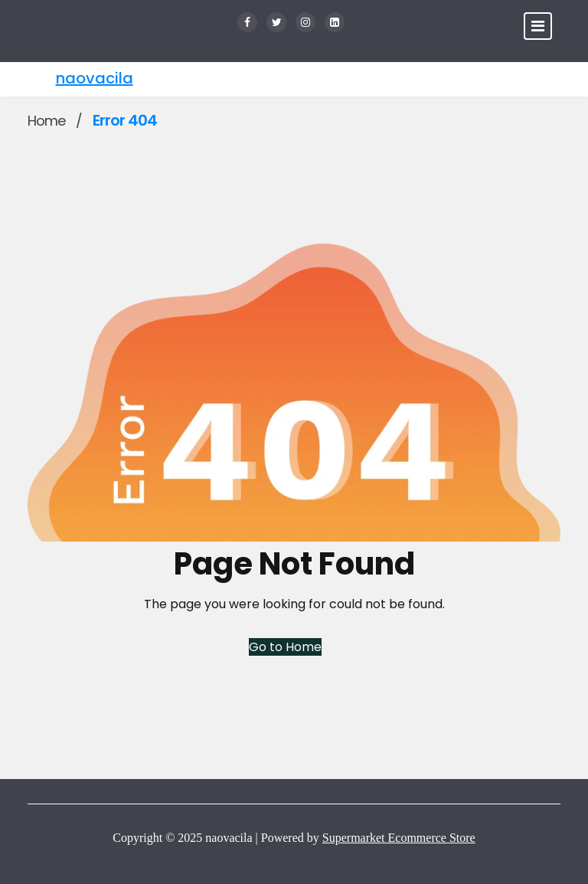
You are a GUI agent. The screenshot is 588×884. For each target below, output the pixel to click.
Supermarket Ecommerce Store (399, 838)
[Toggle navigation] (538, 26)
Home (46, 121)
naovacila (95, 78)
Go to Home (285, 647)
